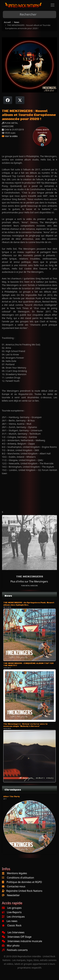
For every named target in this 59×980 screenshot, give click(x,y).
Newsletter (13, 895)
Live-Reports (12, 912)
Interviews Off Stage (17, 937)
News (17, 22)
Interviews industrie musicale (22, 941)
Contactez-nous (16, 886)
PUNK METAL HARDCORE (29, 586)
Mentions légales (17, 873)
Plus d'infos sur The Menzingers (29, 581)
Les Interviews (13, 932)
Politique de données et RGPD (24, 882)
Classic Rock (12, 925)
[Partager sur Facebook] (8, 100)
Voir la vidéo (10, 136)
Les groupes (12, 908)
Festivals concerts (15, 950)
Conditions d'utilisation (20, 878)
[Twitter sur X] (20, 100)
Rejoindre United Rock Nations (24, 891)
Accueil (7, 22)
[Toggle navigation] (53, 5)
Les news (10, 921)
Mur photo (11, 946)
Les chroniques (13, 917)
